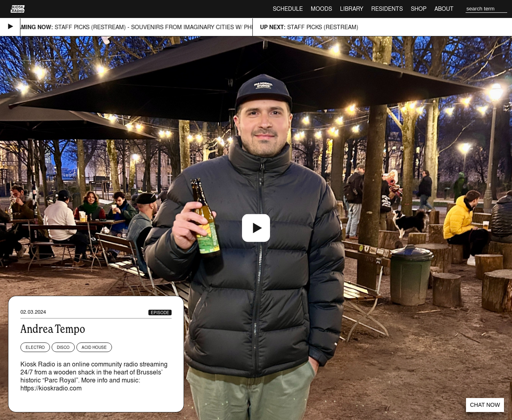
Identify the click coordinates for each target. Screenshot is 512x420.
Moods (321, 9)
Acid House (94, 347)
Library (352, 9)
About (444, 9)
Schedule (288, 9)
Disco (63, 347)
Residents (387, 9)
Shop (419, 9)
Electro (35, 347)
